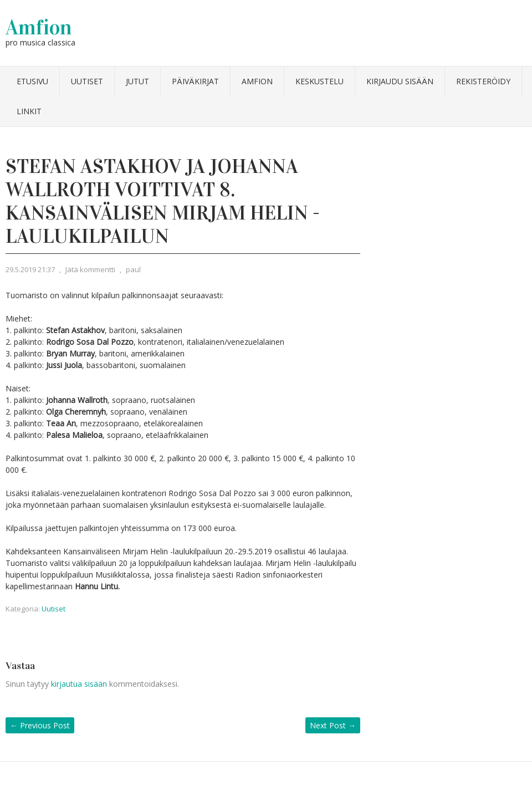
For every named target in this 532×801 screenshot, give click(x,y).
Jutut (137, 81)
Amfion (39, 27)
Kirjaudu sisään (400, 81)
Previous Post (40, 725)
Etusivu (32, 81)
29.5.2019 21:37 (30, 269)
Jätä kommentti (90, 269)
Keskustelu (319, 81)
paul (133, 269)
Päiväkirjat (195, 81)
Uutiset (87, 81)
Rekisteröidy (483, 81)
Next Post (333, 725)
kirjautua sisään (79, 684)
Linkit (29, 111)
